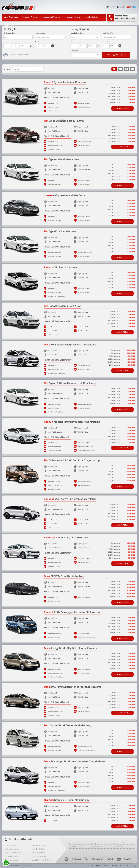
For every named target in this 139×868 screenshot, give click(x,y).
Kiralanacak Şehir (10, 33)
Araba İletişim (92, 17)
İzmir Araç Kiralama (73, 17)
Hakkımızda (119, 847)
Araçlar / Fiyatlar (30, 17)
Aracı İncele (123, 108)
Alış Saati (38, 42)
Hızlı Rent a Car (113, 866)
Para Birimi (75, 51)
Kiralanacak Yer (40, 33)
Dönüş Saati (106, 42)
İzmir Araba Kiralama (51, 17)
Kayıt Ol (121, 7)
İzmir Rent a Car (11, 17)
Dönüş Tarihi (75, 42)
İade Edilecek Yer (108, 33)
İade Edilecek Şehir (77, 33)
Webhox (99, 866)
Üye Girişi (110, 7)
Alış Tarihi (7, 42)
